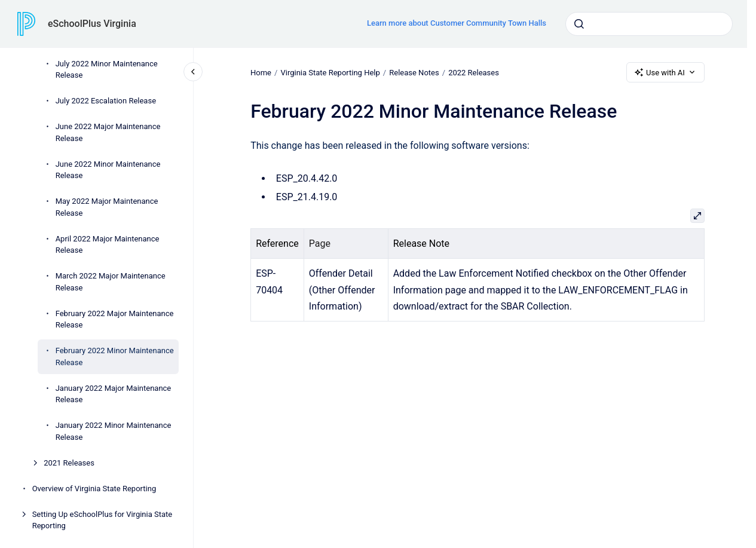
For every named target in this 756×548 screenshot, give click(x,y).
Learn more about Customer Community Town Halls (457, 23)
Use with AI (665, 72)
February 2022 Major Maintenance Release (115, 319)
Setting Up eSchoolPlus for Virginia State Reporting (102, 520)
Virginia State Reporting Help (330, 72)
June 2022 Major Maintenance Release (108, 132)
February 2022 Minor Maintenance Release (115, 356)
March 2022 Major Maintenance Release (111, 282)
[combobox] (649, 24)
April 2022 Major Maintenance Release (108, 245)
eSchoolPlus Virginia (92, 24)
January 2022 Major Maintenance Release (114, 394)
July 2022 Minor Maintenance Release (107, 70)
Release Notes (414, 72)
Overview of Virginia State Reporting (94, 489)
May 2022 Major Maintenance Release (107, 207)
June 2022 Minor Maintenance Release (108, 170)
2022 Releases (474, 72)
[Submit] (579, 24)
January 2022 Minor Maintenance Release (114, 431)
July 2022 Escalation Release (106, 101)
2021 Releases (69, 463)
